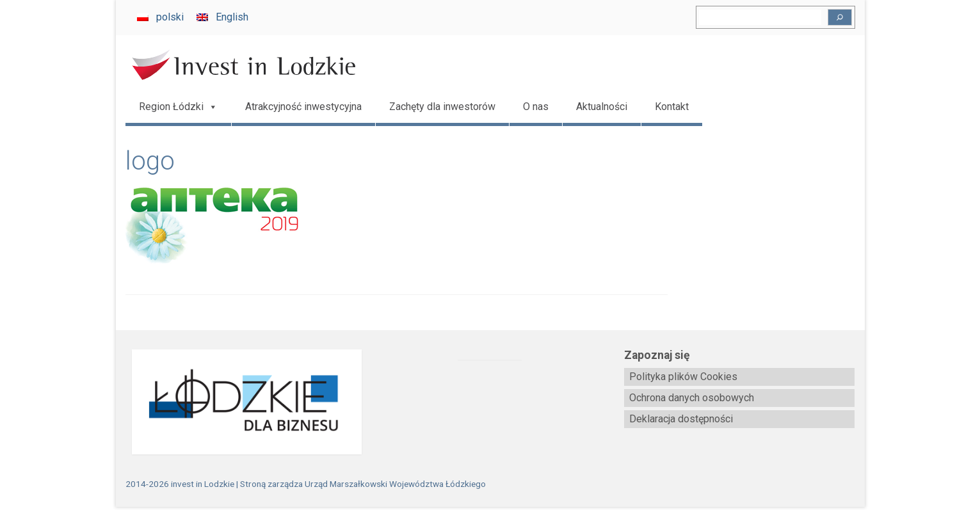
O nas (536, 107)
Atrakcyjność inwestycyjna (303, 107)
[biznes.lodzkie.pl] (241, 402)
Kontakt (672, 107)
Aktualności (602, 107)
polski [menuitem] (170, 17)
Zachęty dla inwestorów (442, 107)
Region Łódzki (178, 107)
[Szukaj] (840, 17)
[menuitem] (160, 17)
